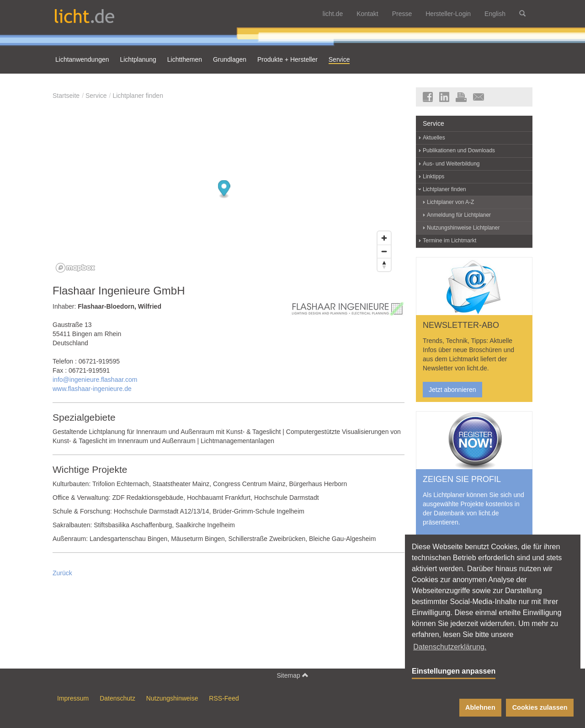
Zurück (62, 573)
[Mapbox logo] (75, 268)
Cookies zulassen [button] (540, 707)
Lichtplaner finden (138, 96)
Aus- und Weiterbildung (451, 164)
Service (96, 96)
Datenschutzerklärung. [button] (450, 647)
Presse (402, 14)
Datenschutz (117, 698)
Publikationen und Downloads (459, 150)
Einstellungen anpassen (454, 671)
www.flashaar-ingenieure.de (92, 389)
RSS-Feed (224, 698)
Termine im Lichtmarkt (449, 241)
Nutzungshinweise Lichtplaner (463, 228)
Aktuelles (434, 138)
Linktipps (433, 177)
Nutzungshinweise (172, 698)
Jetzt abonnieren (452, 390)
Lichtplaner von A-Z (450, 202)
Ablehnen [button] (480, 707)
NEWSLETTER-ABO (461, 325)
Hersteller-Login (448, 14)
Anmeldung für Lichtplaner (459, 215)
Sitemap (292, 675)
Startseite (66, 96)
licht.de (333, 14)
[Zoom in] (384, 238)
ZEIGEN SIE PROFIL (462, 479)
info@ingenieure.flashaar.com (95, 380)
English (495, 14)
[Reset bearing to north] (384, 265)
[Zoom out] (384, 251)
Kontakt (367, 14)
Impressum (73, 698)
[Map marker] (224, 190)
